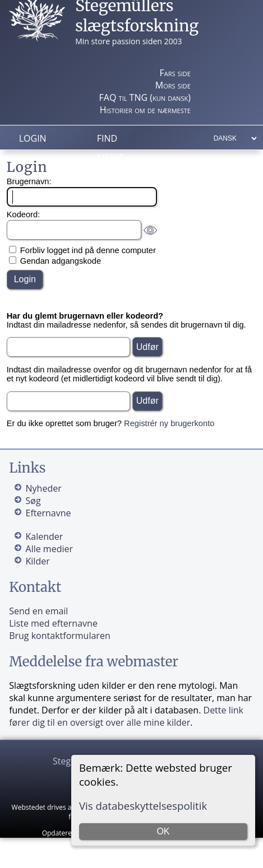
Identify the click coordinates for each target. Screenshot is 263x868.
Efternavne (49, 513)
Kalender (45, 536)
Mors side (173, 85)
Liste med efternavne (53, 623)
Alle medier (49, 549)
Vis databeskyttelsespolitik (143, 806)
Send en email (38, 611)
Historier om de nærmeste (145, 110)
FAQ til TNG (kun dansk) (145, 97)
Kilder (38, 561)
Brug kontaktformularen (60, 636)
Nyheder (44, 488)
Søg (33, 501)
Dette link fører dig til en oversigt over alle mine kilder (126, 716)
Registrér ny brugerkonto (169, 423)
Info (107, 176)
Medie (110, 157)
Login (33, 138)
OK (163, 831)
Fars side (175, 73)
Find (107, 138)
